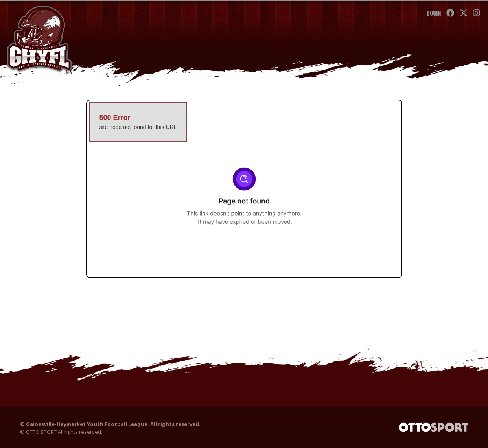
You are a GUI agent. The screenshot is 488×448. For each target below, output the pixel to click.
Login (434, 13)
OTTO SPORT (41, 432)
